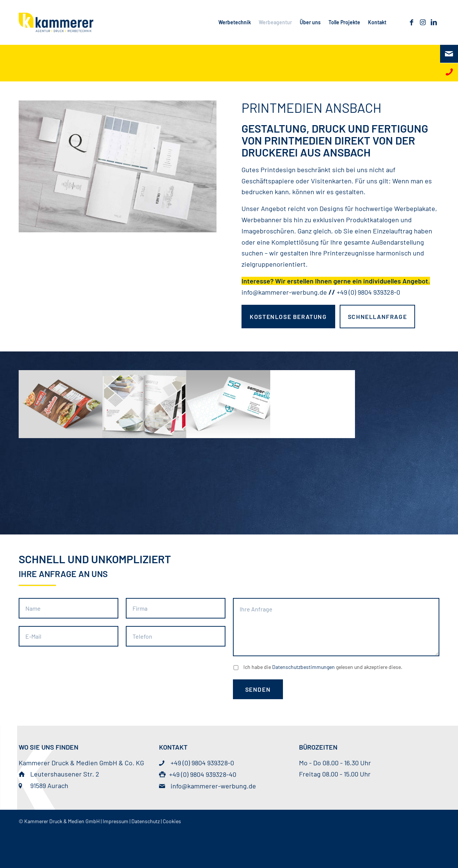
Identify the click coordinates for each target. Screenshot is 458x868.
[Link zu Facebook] (411, 22)
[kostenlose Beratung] (288, 317)
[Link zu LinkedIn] (434, 22)
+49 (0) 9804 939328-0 (368, 292)
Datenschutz (146, 821)
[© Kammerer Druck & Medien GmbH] (56, 22)
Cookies (172, 821)
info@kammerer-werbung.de (284, 292)
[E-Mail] (449, 54)
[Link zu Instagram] (423, 22)
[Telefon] (449, 72)
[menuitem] (234, 22)
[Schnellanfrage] (377, 317)
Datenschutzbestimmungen (303, 667)
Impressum (116, 821)
